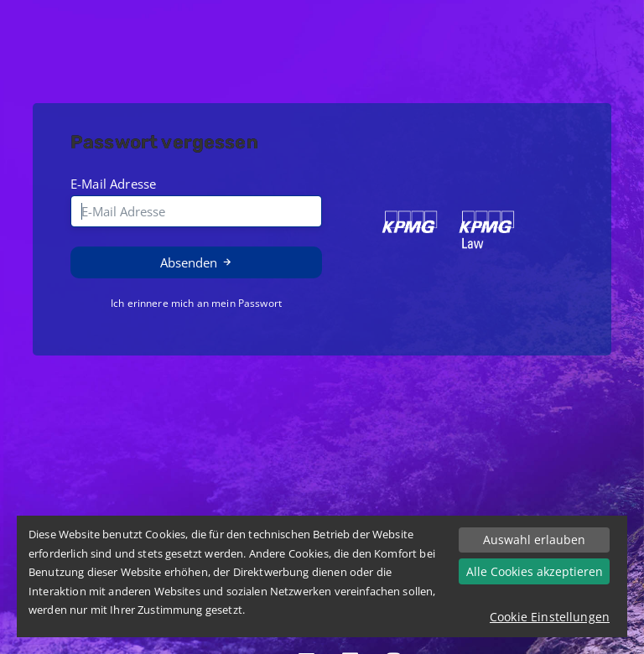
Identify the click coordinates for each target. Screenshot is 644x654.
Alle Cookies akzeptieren (535, 571)
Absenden (197, 262)
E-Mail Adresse (113, 184)
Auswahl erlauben (534, 540)
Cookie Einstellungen (550, 617)
